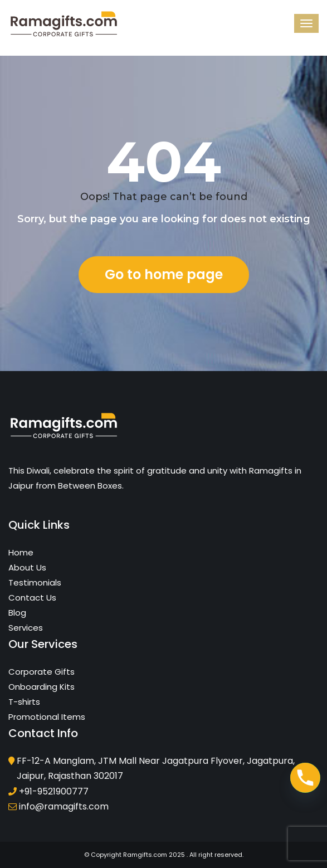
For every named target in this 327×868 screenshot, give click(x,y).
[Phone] (305, 778)
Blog (17, 613)
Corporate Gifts (42, 672)
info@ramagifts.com (64, 806)
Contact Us (32, 598)
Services (26, 628)
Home (21, 552)
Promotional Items (47, 717)
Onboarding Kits (42, 687)
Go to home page (164, 274)
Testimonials (35, 582)
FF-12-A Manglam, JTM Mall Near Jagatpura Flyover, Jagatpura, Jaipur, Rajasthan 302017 (156, 768)
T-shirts (24, 702)
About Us (27, 567)
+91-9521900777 (54, 791)
